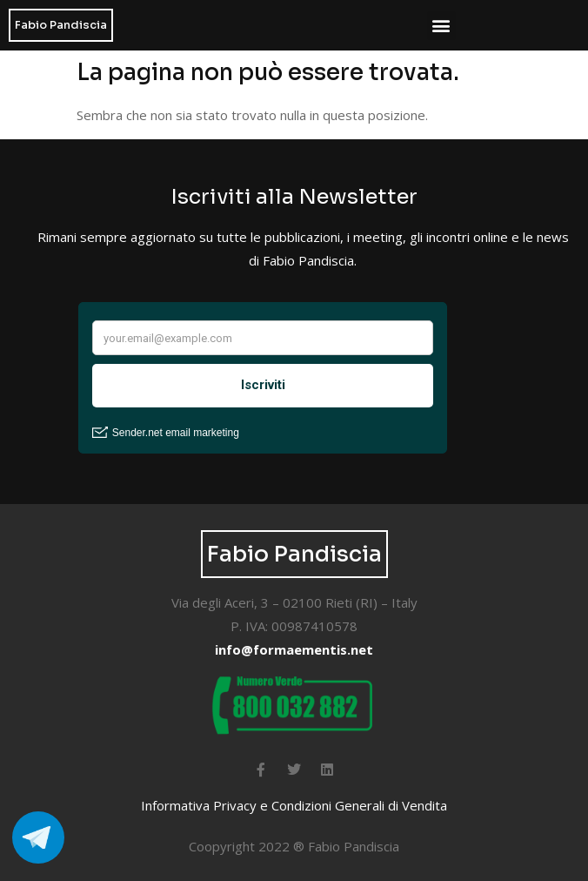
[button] (441, 26)
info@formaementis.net (294, 649)
